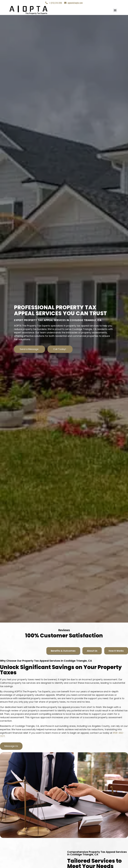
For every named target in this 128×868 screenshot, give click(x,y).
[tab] (63, 651)
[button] (115, 10)
